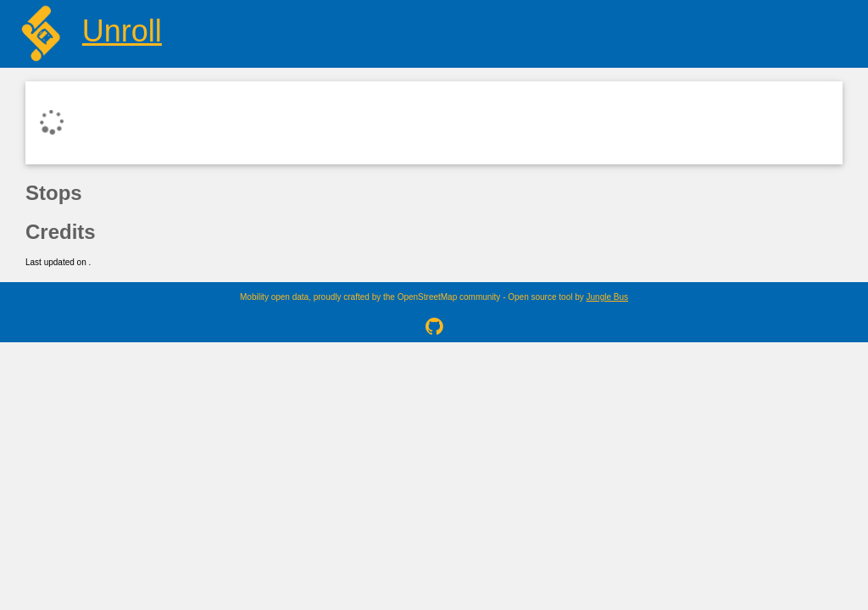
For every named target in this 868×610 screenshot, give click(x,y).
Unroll (122, 31)
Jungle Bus (607, 297)
